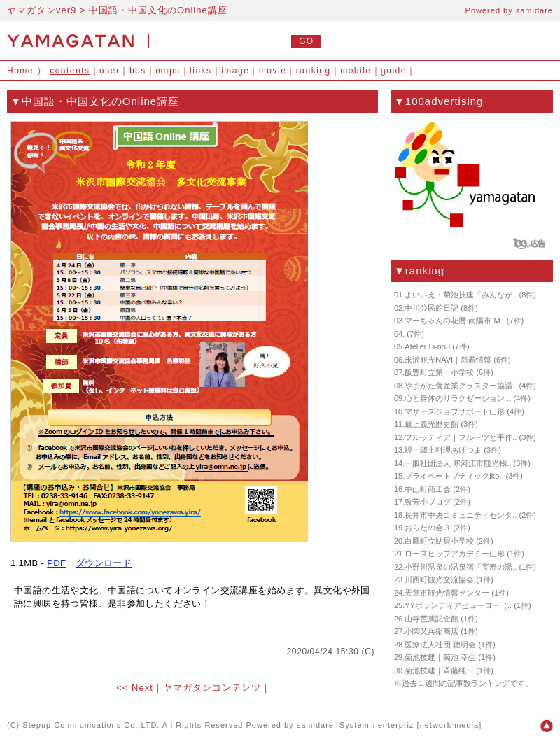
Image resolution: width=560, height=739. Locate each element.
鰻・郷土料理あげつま (443, 450)
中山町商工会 (428, 489)
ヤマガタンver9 (42, 10)
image (235, 71)
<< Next (135, 688)
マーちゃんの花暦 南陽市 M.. (454, 321)
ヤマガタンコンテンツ (212, 688)
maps (168, 71)
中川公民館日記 (432, 308)
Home (20, 71)
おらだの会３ (428, 528)
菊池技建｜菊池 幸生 (440, 657)
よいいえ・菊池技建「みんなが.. (461, 295)
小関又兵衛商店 (432, 631)
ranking (314, 71)
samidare (534, 10)
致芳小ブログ (428, 502)
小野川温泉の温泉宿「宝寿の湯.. (461, 567)
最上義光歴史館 (432, 424)
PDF (56, 563)
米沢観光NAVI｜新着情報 (448, 360)
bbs (138, 71)
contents (70, 71)
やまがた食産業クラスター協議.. (461, 386)
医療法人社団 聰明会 (440, 645)
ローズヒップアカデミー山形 (455, 554)
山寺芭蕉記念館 (432, 619)
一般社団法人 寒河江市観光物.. (458, 463)
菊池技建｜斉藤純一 (439, 670)
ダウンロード (104, 563)
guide (394, 71)
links (201, 71)
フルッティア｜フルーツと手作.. (461, 437)
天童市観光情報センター (447, 593)
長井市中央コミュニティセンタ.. (461, 515)
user (110, 71)
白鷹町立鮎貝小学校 (439, 541)
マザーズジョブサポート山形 (455, 411)
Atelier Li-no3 (427, 346)
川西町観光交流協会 (439, 579)
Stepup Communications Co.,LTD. (91, 725)
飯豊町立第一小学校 (439, 372)
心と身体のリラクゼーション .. (458, 398)
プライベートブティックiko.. (454, 476)
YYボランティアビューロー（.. (458, 605)
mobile (356, 71)
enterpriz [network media (428, 725)
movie (273, 71)
